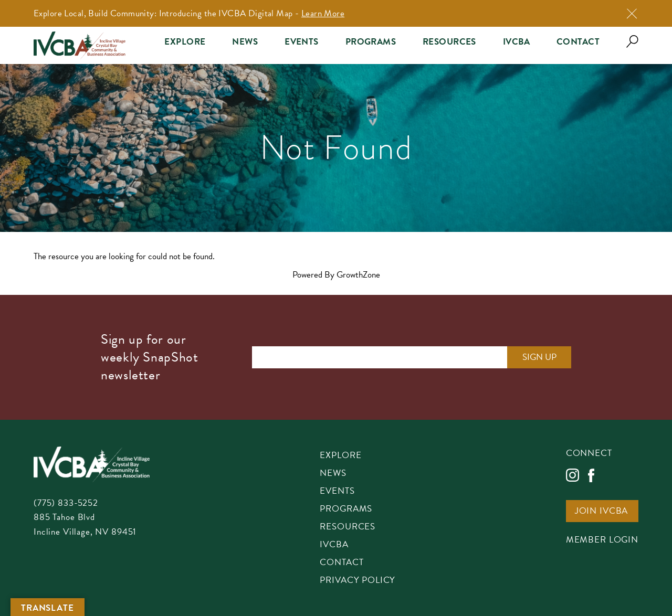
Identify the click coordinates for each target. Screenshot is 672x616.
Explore (185, 42)
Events (302, 42)
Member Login (602, 540)
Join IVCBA (602, 512)
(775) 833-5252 (66, 503)
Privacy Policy (358, 581)
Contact (578, 42)
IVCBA (516, 42)
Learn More (323, 13)
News (245, 42)
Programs (371, 42)
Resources (449, 42)
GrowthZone (358, 275)
